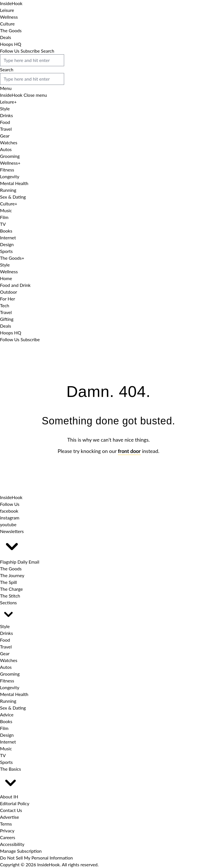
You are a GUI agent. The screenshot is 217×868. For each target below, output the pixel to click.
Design (7, 244)
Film (4, 217)
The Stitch (10, 596)
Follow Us (10, 51)
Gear (5, 136)
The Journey (12, 575)
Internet (8, 238)
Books (6, 231)
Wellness (9, 17)
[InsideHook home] (11, 497)
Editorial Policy (15, 803)
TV (3, 224)
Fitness (7, 170)
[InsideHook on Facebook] (9, 511)
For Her (7, 299)
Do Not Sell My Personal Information (36, 858)
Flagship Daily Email (20, 562)
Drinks (6, 115)
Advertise (9, 817)
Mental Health (14, 183)
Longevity (10, 176)
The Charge (11, 589)
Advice (7, 715)
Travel (6, 129)
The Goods (11, 30)
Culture (7, 24)
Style (5, 108)
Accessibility (12, 844)
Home (6, 278)
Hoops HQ (11, 44)
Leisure (7, 10)
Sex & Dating (13, 197)
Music (6, 210)
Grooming (10, 156)
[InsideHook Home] (11, 3)
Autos (6, 149)
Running (8, 190)
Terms (6, 824)
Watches (9, 142)
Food (5, 122)
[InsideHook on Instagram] (10, 518)
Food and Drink (15, 285)
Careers (8, 837)
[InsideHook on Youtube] (8, 524)
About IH (9, 797)
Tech (5, 305)
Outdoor (8, 292)
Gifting (7, 319)
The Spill (8, 582)
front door (129, 452)
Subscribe (30, 51)
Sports (6, 251)
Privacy (7, 831)
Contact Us (11, 810)
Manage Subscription (21, 851)
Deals (6, 37)
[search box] (32, 60)
